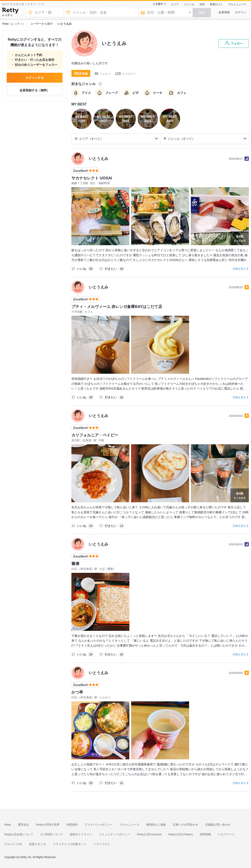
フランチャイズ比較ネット (70, 844)
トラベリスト (102, 844)
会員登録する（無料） (35, 90)
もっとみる (240, 238)
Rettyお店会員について (19, 834)
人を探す (158, 4)
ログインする (35, 78)
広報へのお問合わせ (186, 825)
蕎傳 (75, 564)
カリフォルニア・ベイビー (95, 435)
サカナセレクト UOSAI (92, 178)
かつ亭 (77, 692)
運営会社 (23, 825)
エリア (175, 4)
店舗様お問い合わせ (218, 825)
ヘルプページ (226, 834)
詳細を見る (239, 269)
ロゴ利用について (51, 834)
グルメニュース (237, 4)
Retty (8, 825)
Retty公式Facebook (149, 834)
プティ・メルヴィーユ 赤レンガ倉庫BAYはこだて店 (117, 307)
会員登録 (224, 12)
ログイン (241, 12)
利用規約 (72, 825)
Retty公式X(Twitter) (181, 834)
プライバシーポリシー (99, 825)
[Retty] (10, 11)
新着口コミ (216, 4)
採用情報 (205, 834)
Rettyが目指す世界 (48, 825)
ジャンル (189, 4)
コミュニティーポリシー (115, 834)
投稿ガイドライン (81, 834)
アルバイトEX (13, 844)
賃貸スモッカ (37, 844)
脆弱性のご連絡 (156, 825)
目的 (202, 4)
